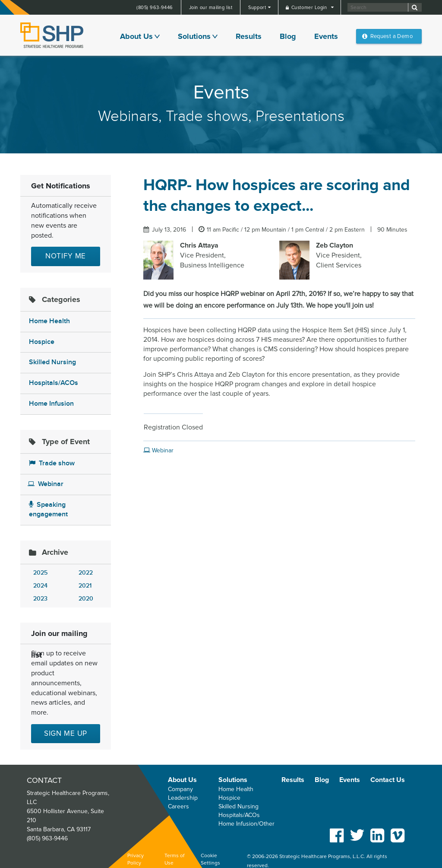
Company (180, 789)
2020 (86, 599)
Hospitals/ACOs (54, 383)
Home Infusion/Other (246, 824)
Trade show (52, 463)
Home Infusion (51, 404)
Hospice (42, 342)
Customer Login (310, 8)
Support (258, 8)
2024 (40, 586)
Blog (288, 36)
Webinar (46, 484)
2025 (40, 573)
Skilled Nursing (52, 362)
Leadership (183, 798)
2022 (86, 573)
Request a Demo (391, 36)
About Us (136, 36)
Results (249, 36)
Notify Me (66, 256)
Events (326, 36)
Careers (178, 806)
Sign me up (66, 733)
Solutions (194, 36)
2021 (85, 586)
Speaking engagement (48, 510)
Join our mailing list (211, 8)
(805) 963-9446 (155, 8)
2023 (40, 599)
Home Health (49, 321)
